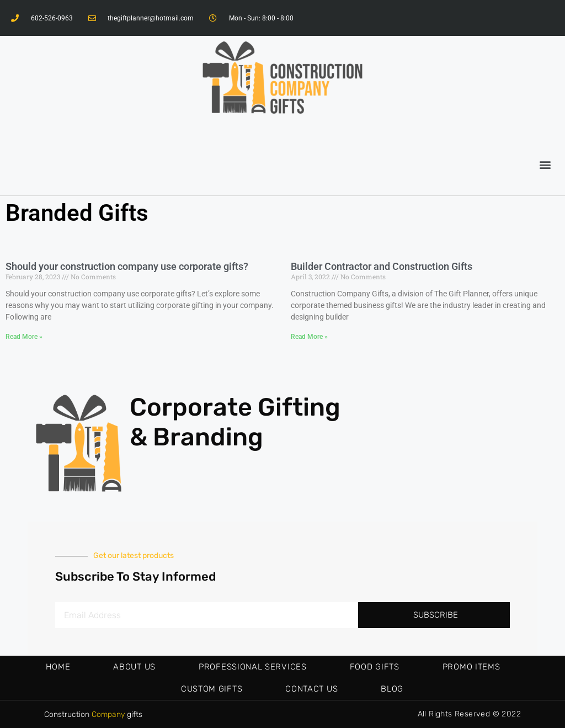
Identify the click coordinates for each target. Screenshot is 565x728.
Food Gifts (375, 667)
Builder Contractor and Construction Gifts (382, 266)
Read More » (24, 337)
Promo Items (471, 667)
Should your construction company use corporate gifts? (127, 266)
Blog (392, 689)
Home (58, 667)
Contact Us (311, 689)
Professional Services (253, 667)
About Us (134, 667)
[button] (545, 164)
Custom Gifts (212, 689)
